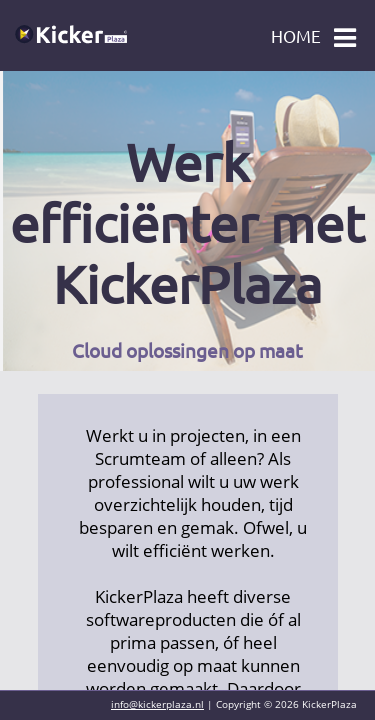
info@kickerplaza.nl (157, 704)
